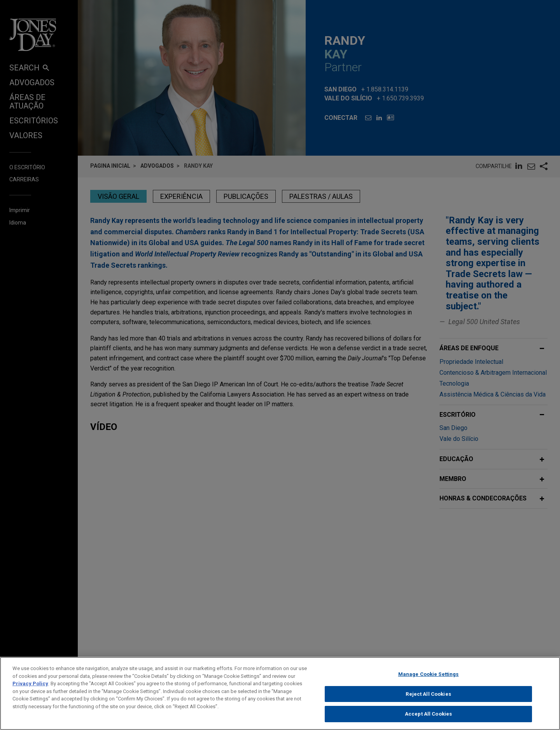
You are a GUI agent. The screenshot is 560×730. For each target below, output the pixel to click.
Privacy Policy (30, 687)
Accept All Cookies (428, 717)
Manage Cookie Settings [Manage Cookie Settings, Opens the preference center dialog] (429, 677)
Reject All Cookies (428, 697)
